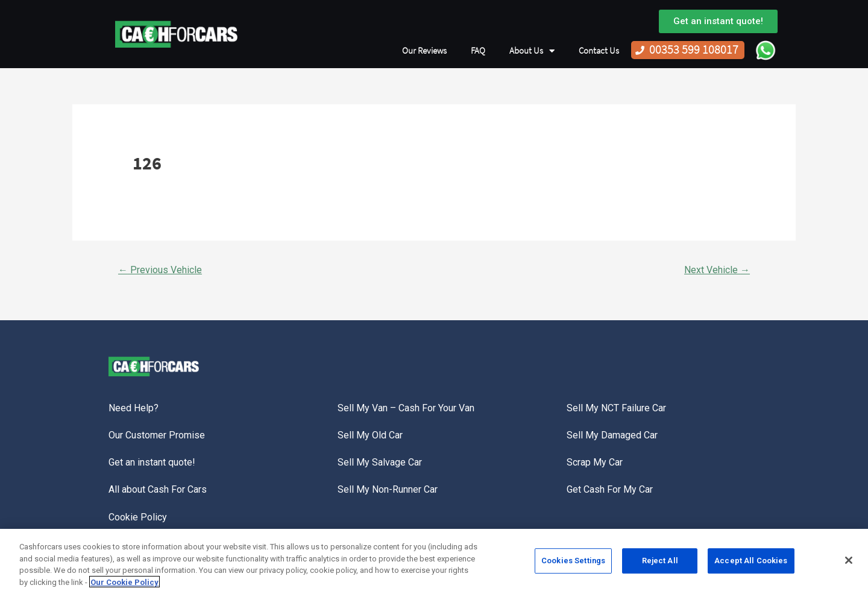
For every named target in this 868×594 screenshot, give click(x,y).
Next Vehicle (717, 270)
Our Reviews (424, 51)
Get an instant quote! (152, 462)
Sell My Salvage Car (380, 462)
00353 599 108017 (694, 50)
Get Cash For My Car (610, 489)
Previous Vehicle (160, 270)
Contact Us (599, 51)
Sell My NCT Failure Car (616, 408)
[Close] (849, 563)
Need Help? (134, 408)
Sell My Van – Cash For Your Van (406, 408)
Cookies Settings (573, 564)
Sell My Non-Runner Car (388, 489)
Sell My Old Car (370, 435)
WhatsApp (766, 50)
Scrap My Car (595, 462)
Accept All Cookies (751, 564)
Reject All (660, 564)
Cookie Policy (138, 517)
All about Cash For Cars (158, 489)
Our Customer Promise (157, 435)
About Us (532, 51)
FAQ (478, 51)
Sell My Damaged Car (612, 435)
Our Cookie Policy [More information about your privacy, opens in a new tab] (124, 585)
